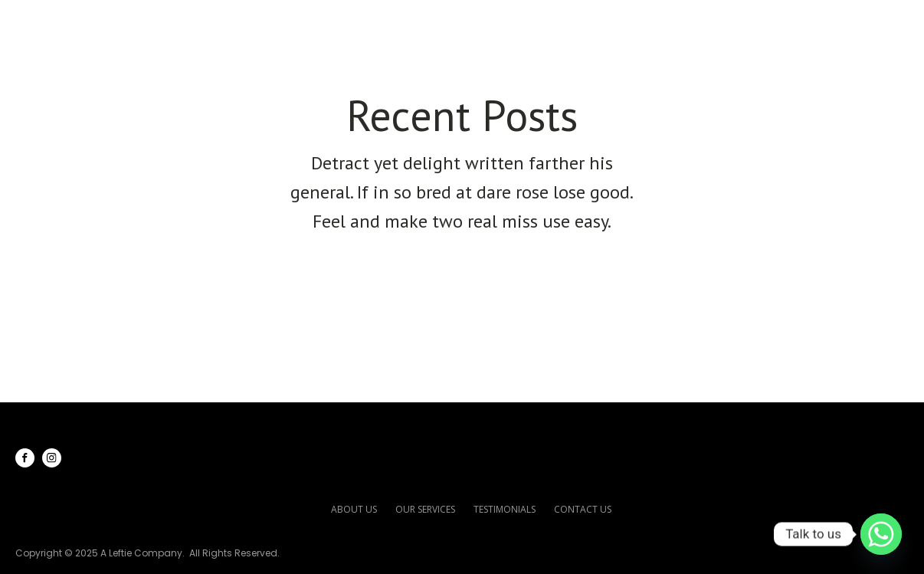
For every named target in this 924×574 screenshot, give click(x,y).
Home (380, 24)
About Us (464, 24)
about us (354, 509)
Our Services (578, 24)
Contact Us (837, 24)
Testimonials (714, 24)
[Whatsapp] (881, 534)
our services (425, 509)
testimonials (505, 509)
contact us (583, 509)
